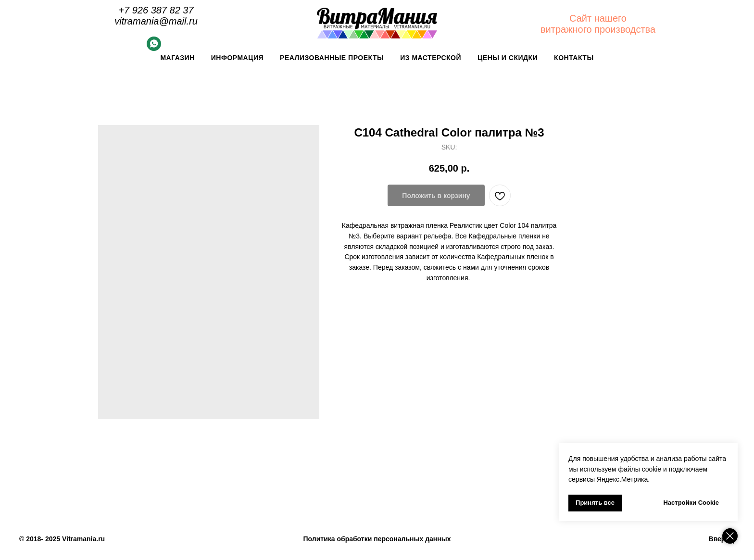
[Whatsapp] (154, 48)
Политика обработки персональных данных (377, 539)
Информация (237, 58)
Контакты (574, 58)
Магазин (177, 58)
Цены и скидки (508, 58)
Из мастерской (431, 58)
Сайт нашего (598, 18)
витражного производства (598, 29)
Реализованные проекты (332, 58)
